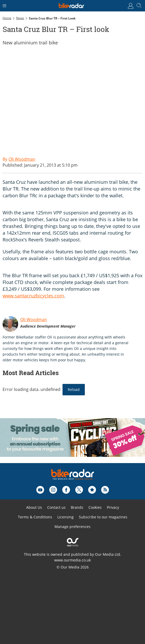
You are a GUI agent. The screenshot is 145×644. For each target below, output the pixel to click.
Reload (74, 389)
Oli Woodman (34, 320)
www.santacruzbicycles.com (33, 296)
